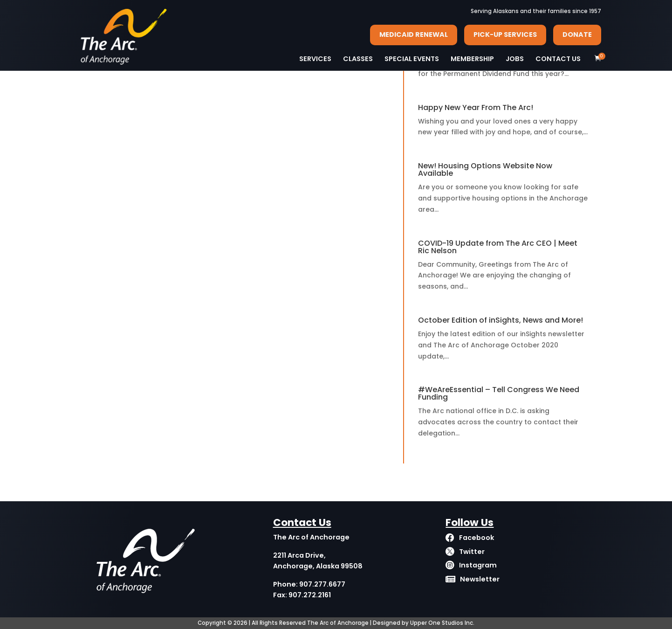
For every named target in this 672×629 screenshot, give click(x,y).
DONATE (577, 35)
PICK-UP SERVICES (505, 35)
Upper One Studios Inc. (442, 623)
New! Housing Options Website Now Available (485, 169)
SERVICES (315, 59)
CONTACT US (558, 59)
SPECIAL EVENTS (412, 59)
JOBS (515, 59)
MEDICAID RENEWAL (414, 35)
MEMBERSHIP (472, 59)
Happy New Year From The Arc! (476, 107)
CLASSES (358, 59)
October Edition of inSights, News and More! (501, 320)
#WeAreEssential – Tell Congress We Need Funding (499, 393)
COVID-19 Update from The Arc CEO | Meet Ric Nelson (498, 247)
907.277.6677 (322, 584)
